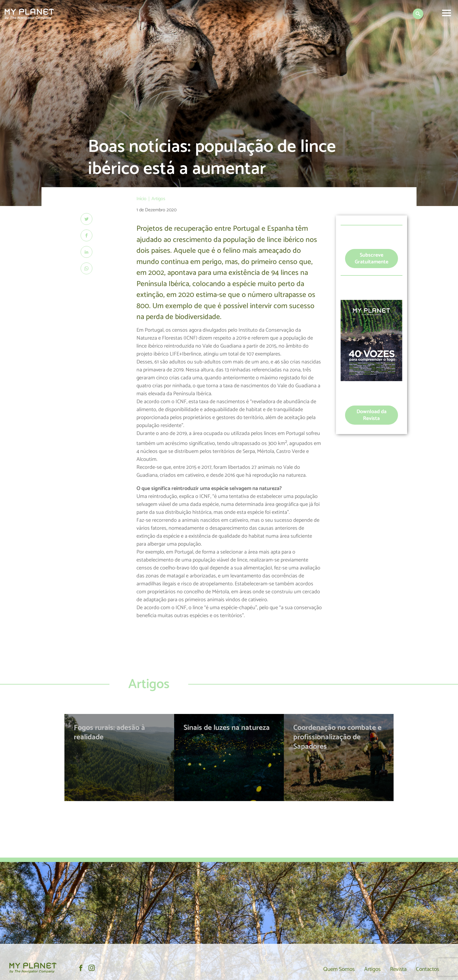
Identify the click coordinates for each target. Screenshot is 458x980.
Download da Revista (372, 415)
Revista (395, 969)
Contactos (426, 969)
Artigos (367, 969)
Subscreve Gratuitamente (372, 259)
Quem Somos (331, 969)
